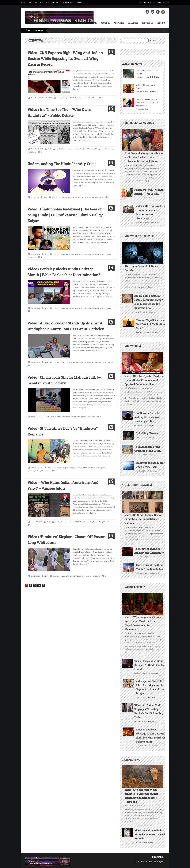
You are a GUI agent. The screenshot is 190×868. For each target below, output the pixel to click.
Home (23, 2)
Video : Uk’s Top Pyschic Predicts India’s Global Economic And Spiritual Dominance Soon (144, 380)
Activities (44, 2)
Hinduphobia (99, 149)
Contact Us (68, 2)
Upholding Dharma (147, 433)
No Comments (149, 165)
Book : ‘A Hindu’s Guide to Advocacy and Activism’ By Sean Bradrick (147, 103)
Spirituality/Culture (88, 197)
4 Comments (150, 437)
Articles (78, 468)
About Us (33, 2)
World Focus (93, 98)
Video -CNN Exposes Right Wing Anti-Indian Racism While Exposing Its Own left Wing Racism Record (65, 58)
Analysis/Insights (63, 98)
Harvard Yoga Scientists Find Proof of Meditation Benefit (150, 324)
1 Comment (151, 556)
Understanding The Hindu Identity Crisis (62, 164)
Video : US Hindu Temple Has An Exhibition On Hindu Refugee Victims (144, 519)
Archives (72, 149)
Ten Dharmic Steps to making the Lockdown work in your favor (147, 417)
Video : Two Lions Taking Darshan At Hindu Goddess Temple (150, 665)
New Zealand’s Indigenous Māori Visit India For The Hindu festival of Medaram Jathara (144, 157)
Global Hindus (80, 149)
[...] (78, 89)
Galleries (56, 2)
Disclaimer (157, 857)
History (73, 417)
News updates (83, 98)
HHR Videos (74, 98)
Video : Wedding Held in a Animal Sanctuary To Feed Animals (150, 834)
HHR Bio (80, 2)
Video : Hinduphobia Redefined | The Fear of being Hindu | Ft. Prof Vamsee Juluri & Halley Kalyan (65, 215)
